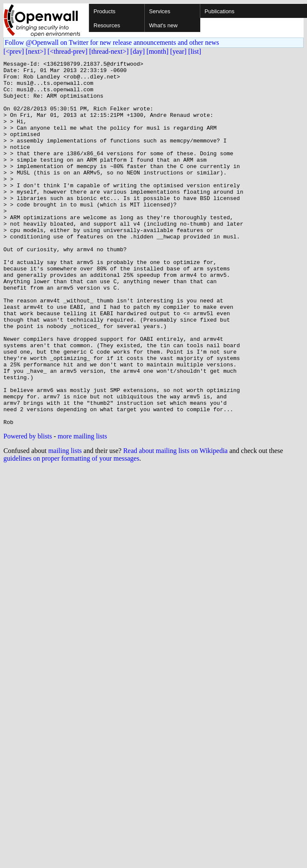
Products (104, 11)
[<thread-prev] (67, 51)
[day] (137, 51)
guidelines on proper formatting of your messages (71, 531)
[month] (158, 51)
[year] (178, 51)
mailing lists (65, 524)
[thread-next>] (109, 51)
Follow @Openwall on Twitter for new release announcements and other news (112, 42)
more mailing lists (82, 509)
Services (160, 11)
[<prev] (14, 51)
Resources (107, 25)
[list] (195, 51)
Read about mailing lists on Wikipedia (175, 524)
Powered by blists (28, 509)
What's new (163, 25)
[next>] (36, 51)
